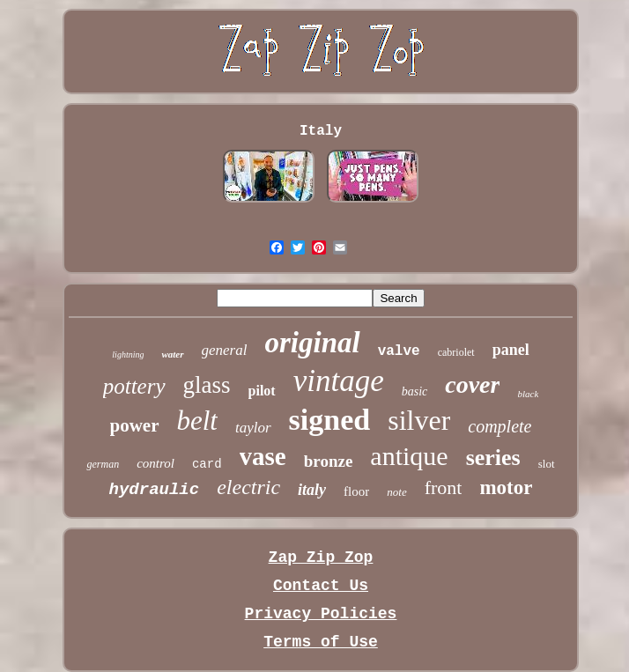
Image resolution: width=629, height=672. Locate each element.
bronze (329, 461)
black (528, 394)
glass (207, 385)
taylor (253, 428)
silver (419, 420)
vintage (339, 381)
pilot (262, 391)
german (103, 464)
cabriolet (456, 352)
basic (415, 391)
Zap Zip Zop (321, 558)
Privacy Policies (321, 614)
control (155, 463)
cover (472, 384)
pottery (134, 386)
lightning (128, 354)
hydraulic (155, 490)
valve (399, 351)
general (225, 350)
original (312, 343)
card (207, 464)
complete (499, 426)
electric (248, 487)
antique (409, 456)
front (444, 487)
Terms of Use (321, 642)
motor (506, 487)
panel (511, 350)
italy (312, 490)
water (172, 354)
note (396, 492)
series (493, 458)
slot (547, 464)
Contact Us (321, 586)
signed (330, 420)
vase (263, 456)
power (135, 425)
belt (198, 421)
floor (356, 491)
